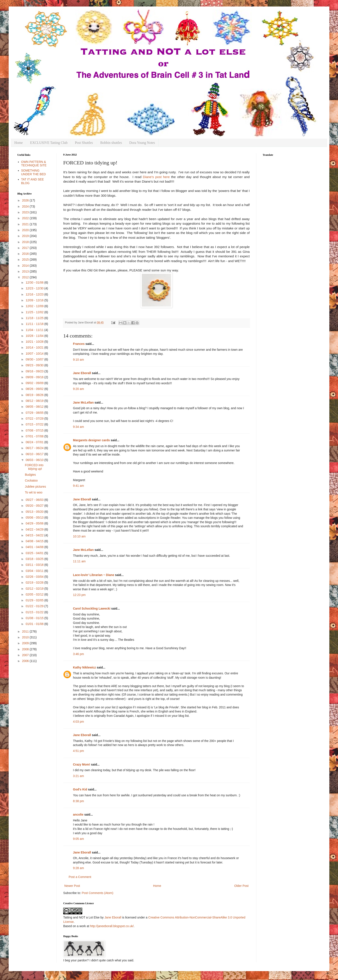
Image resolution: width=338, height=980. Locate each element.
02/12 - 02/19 (35, 589)
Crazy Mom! (82, 764)
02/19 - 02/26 (35, 582)
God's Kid (80, 789)
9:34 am (78, 427)
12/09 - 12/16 (35, 300)
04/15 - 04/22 (35, 535)
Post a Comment (80, 877)
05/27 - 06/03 (35, 500)
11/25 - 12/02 (35, 312)
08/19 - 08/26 (35, 395)
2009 (26, 643)
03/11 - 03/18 (35, 565)
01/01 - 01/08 (35, 624)
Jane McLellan (83, 402)
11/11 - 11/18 (35, 324)
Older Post (241, 886)
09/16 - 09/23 (35, 371)
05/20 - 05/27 (35, 506)
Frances (79, 344)
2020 (26, 230)
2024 (26, 206)
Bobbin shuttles (111, 143)
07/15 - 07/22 (35, 424)
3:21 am (78, 776)
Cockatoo (31, 480)
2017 (26, 248)
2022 (26, 218)
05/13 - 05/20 (35, 512)
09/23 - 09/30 (35, 365)
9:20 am (78, 389)
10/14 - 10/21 (35, 347)
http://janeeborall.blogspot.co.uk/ (112, 926)
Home (19, 143)
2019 (26, 236)
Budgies (30, 475)
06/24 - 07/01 (35, 442)
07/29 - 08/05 (35, 413)
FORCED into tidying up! (34, 467)
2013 (26, 271)
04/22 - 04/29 (35, 529)
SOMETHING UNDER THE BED (34, 172)
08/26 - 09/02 (35, 389)
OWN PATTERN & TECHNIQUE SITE (34, 164)
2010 (26, 637)
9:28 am (78, 868)
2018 (26, 242)
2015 (26, 260)
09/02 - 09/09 (35, 383)
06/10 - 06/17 (35, 454)
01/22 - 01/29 (35, 606)
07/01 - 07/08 (35, 436)
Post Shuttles (84, 143)
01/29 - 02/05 (35, 600)
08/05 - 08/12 (35, 407)
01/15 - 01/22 (35, 612)
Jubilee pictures (35, 487)
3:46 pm (78, 654)
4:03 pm (78, 722)
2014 (26, 266)
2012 (26, 277)
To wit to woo (34, 492)
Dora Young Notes (142, 143)
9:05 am (78, 839)
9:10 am (78, 360)
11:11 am (79, 561)
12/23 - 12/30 (35, 288)
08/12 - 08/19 (35, 401)
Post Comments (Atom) (98, 893)
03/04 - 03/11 (35, 571)
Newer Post (72, 886)
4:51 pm (78, 751)
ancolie (78, 815)
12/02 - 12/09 (35, 306)
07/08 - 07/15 (35, 430)
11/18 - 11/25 (35, 318)
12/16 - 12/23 (35, 294)
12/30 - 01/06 (35, 282)
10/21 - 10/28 (35, 342)
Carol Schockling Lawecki (92, 608)
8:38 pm (78, 801)
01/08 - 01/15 (35, 618)
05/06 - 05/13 (35, 518)
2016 (26, 254)
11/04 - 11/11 (35, 330)
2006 (26, 661)
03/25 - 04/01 (35, 553)
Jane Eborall (82, 373)
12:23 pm (79, 595)
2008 (26, 649)
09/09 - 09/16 (35, 377)
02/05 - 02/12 (35, 594)
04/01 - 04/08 (35, 547)
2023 (26, 212)
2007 (26, 655)
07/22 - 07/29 (35, 419)
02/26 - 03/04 (35, 577)
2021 (26, 224)
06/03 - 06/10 (35, 460)
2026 (26, 200)
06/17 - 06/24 (35, 448)
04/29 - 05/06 (35, 523)
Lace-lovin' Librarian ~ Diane (94, 575)
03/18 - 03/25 (35, 559)
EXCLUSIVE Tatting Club (49, 143)
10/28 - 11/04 (35, 336)
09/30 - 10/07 (35, 359)
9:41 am (78, 486)
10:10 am (79, 536)
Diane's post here (156, 177)
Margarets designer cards (91, 440)
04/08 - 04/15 (35, 541)
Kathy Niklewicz (84, 667)
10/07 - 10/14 (35, 354)
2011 (26, 631)
